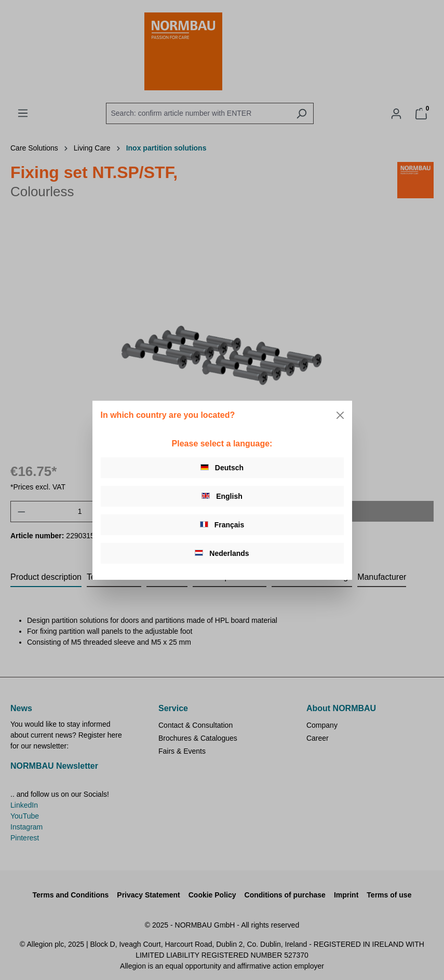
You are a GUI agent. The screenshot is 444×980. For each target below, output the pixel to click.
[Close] (340, 415)
